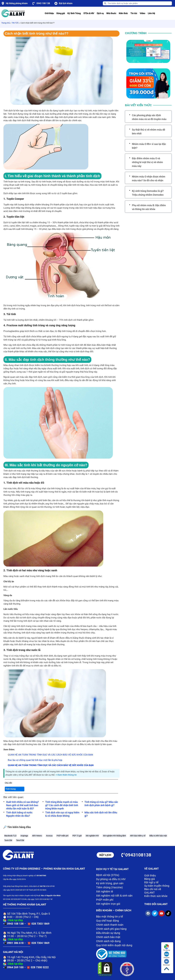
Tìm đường (167, 948)
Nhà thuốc (111, 13)
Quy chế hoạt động (107, 921)
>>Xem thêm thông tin (66, 775)
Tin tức (134, 13)
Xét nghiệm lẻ (105, 891)
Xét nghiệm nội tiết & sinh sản (114, 896)
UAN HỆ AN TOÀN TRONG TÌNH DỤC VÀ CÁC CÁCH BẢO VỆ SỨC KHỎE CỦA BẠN (51, 755)
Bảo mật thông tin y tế (110, 917)
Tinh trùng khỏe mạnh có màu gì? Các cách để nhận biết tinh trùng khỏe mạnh (62, 805)
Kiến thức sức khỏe (156, 896)
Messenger (167, 962)
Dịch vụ (100, 13)
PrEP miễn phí (105, 900)
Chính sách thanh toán (110, 925)
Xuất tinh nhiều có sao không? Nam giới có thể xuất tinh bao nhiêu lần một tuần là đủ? (22, 805)
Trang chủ (6, 23)
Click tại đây (15, 920)
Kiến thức (123, 13)
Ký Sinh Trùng (74, 13)
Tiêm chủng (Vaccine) (109, 887)
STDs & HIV (89, 13)
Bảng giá (61, 13)
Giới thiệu (49, 13)
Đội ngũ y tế (151, 882)
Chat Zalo (167, 955)
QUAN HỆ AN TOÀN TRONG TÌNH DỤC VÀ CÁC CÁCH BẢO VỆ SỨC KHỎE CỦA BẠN (51, 765)
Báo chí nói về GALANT (153, 891)
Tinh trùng (11, 789)
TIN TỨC (15, 23)
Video (143, 13)
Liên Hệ (151, 13)
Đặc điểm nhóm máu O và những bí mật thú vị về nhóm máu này (147, 162)
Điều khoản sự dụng (108, 933)
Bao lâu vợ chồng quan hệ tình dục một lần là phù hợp (35, 760)
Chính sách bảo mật (108, 937)
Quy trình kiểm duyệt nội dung (114, 945)
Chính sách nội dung (108, 941)
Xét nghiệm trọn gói (108, 904)
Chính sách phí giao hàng (111, 929)
